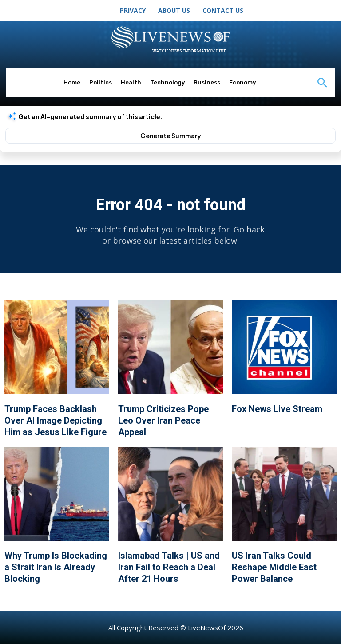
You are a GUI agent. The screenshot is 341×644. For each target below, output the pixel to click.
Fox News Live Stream (277, 409)
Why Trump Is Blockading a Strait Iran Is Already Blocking (56, 567)
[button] (322, 84)
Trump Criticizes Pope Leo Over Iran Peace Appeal (163, 420)
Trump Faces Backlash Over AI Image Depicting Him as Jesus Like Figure (56, 420)
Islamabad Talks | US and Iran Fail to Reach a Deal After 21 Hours (169, 567)
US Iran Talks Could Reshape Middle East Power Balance (274, 567)
